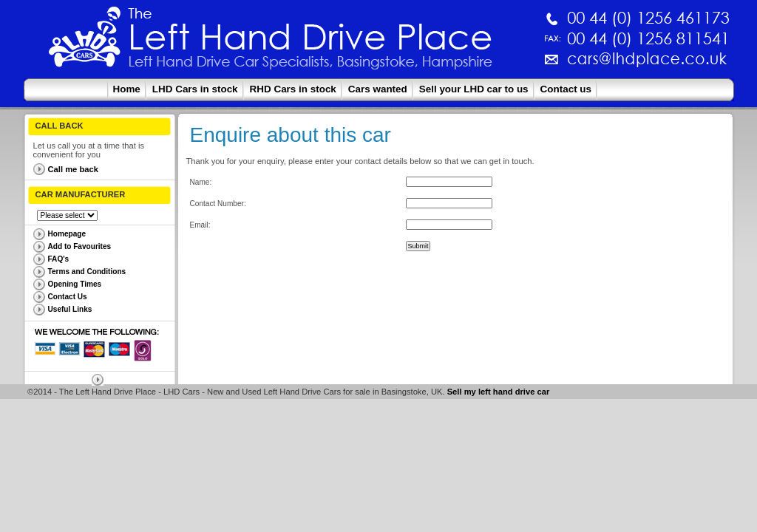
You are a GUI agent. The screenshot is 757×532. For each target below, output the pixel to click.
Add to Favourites (80, 246)
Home (127, 89)
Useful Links (70, 309)
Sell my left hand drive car (499, 392)
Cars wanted (378, 89)
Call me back (73, 169)
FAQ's (59, 259)
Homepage (67, 234)
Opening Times (75, 284)
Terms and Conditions (87, 272)
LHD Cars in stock (195, 89)
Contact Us (68, 297)
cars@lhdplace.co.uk (492, 65)
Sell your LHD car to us (474, 89)
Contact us (566, 89)
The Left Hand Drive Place (85, 41)
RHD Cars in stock (293, 89)
